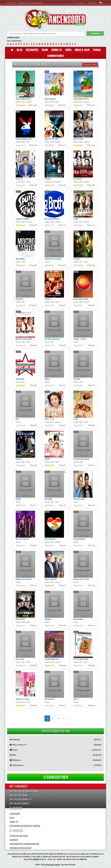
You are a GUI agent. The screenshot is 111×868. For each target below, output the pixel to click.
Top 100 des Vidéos (19, 804)
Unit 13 (76, 699)
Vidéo (68, 50)
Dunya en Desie (79, 499)
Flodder (18, 499)
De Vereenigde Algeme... (82, 459)
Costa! (76, 419)
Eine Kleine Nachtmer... (53, 339)
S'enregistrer (56, 777)
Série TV (13, 822)
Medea (47, 379)
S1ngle (47, 459)
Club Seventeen (50, 539)
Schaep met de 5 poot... (82, 579)
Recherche (95, 33)
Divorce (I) (19, 179)
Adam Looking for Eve (23, 99)
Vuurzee (48, 299)
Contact (13, 840)
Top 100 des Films (18, 796)
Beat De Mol (20, 379)
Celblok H (48, 179)
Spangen (48, 619)
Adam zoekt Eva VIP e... (82, 99)
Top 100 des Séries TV (20, 800)
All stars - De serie (80, 339)
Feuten (76, 219)
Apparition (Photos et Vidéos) (24, 826)
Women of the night (52, 139)
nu (54, 859)
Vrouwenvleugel (79, 539)
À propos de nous (18, 836)
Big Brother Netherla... (52, 219)
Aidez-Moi (93, 3)
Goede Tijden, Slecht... (81, 299)
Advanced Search (13, 38)
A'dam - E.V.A (49, 419)
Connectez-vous (23, 3)
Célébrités (32, 50)
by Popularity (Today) (90, 65)
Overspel (77, 259)
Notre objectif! (79, 3)
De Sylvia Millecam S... (52, 659)
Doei (17, 419)
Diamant (19, 459)
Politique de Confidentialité (24, 844)
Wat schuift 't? (50, 699)
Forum (97, 50)
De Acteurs (20, 299)
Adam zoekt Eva (50, 99)
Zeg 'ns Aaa (20, 659)
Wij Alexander (78, 619)
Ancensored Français (53, 865)
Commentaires (55, 56)
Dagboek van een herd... (24, 579)
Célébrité (14, 814)
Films (45, 50)
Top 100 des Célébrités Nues (24, 792)
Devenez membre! (36, 3)
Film (11, 818)
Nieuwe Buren (79, 139)
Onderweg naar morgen (53, 259)
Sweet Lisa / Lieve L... (23, 699)
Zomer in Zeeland (51, 579)
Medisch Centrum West (24, 339)
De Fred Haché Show (81, 659)
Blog (19, 50)
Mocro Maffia (20, 259)
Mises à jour (82, 50)
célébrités (36, 859)
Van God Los (78, 179)
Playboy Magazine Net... (24, 139)
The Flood (77, 379)
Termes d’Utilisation (20, 848)
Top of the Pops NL (22, 539)
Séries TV (57, 50)
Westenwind (20, 619)
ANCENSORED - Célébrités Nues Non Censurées (56, 19)
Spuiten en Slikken (22, 219)
